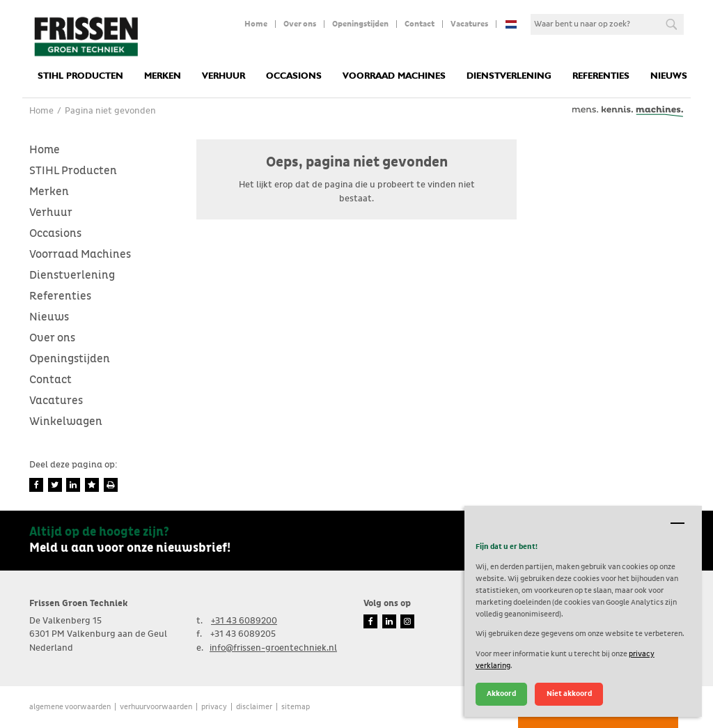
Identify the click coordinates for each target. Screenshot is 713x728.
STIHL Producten (80, 76)
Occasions (294, 76)
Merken (163, 76)
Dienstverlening (509, 76)
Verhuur (224, 76)
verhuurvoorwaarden (156, 707)
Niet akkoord (569, 694)
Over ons (300, 24)
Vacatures (469, 24)
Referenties (601, 76)
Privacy (214, 707)
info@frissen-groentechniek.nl (273, 648)
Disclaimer (254, 707)
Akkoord (501, 694)
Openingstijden (360, 24)
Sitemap (296, 707)
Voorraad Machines (394, 76)
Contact (420, 24)
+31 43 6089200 (244, 621)
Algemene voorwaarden (70, 707)
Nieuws (669, 76)
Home (256, 24)
